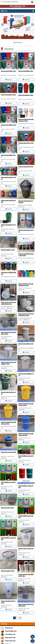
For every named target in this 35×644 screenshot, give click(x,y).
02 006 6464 (7, 2)
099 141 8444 (14, 2)
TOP (33, 641)
